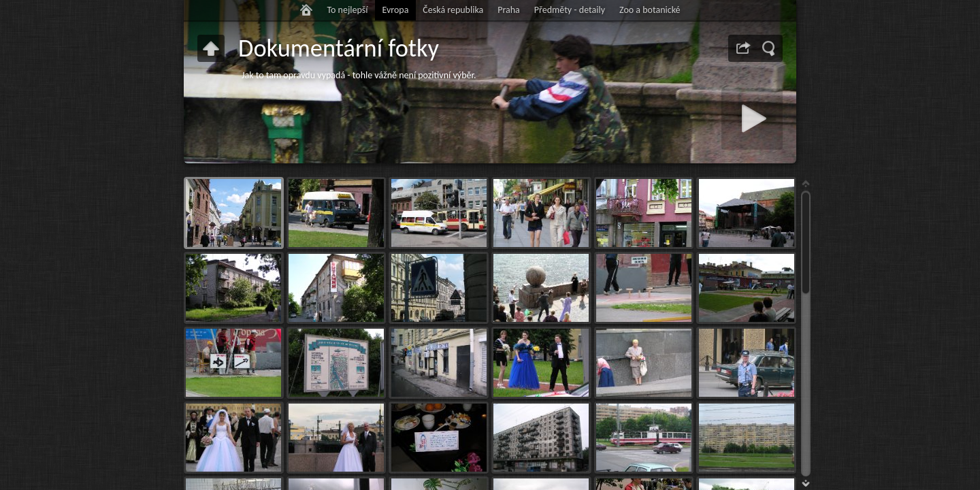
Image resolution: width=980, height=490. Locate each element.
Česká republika (453, 10)
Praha (509, 10)
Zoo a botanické (650, 10)
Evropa (395, 10)
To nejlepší (347, 10)
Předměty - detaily (570, 10)
